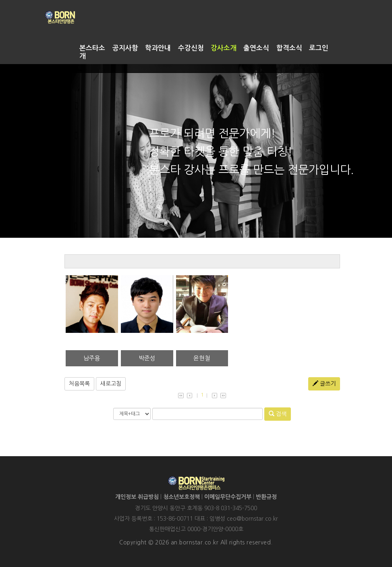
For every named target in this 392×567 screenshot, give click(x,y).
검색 (278, 414)
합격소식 (289, 48)
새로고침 (111, 384)
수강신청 (191, 48)
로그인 (319, 48)
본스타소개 (92, 52)
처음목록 (79, 384)
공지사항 (125, 48)
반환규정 (266, 497)
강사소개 (224, 48)
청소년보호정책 (181, 497)
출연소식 (256, 48)
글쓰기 (324, 383)
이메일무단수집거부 (228, 497)
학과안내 (158, 48)
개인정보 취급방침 (137, 497)
